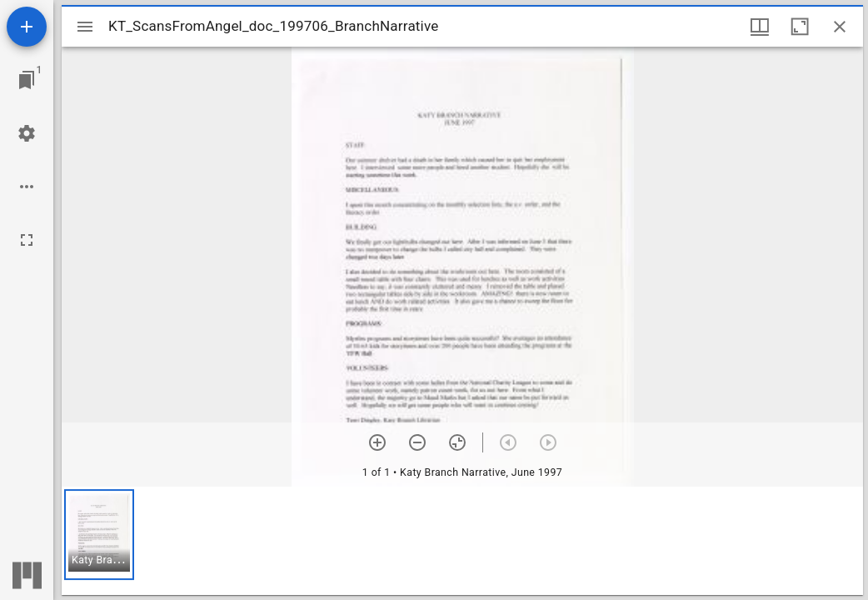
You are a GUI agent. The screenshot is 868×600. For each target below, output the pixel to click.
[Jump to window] (27, 80)
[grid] (462, 541)
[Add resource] (27, 27)
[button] (99, 535)
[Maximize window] (800, 27)
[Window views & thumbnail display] (760, 27)
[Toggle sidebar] (85, 27)
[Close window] (840, 27)
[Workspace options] (27, 187)
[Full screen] (27, 240)
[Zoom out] (417, 442)
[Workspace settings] (27, 133)
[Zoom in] (377, 442)
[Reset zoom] (457, 442)
